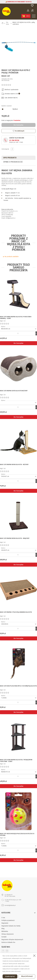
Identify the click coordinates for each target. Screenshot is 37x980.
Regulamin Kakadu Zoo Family (11, 926)
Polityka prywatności (8, 920)
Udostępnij (12, 149)
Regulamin (5, 923)
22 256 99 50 (14, 140)
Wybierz (3, 327)
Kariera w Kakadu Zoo (8, 942)
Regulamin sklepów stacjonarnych (12, 940)
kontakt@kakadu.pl (10, 905)
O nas (3, 918)
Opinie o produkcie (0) (13, 162)
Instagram (7, 951)
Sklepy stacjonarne (8, 934)
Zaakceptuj (10, 976)
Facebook (3, 951)
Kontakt (4, 937)
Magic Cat (6, 76)
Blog (3, 929)
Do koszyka (19, 125)
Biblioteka (5, 931)
